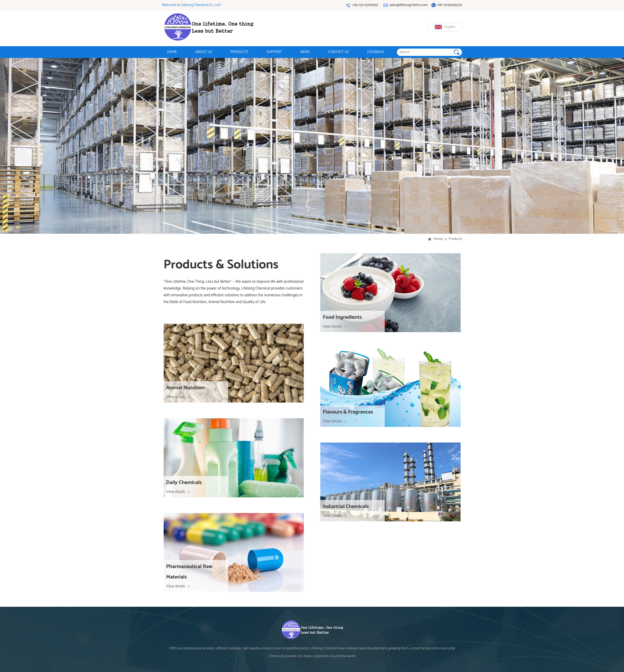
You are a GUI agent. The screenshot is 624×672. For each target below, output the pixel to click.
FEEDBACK (376, 52)
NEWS (305, 52)
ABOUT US (204, 52)
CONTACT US (338, 52)
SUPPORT (274, 52)
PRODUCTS (239, 52)
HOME (172, 52)
